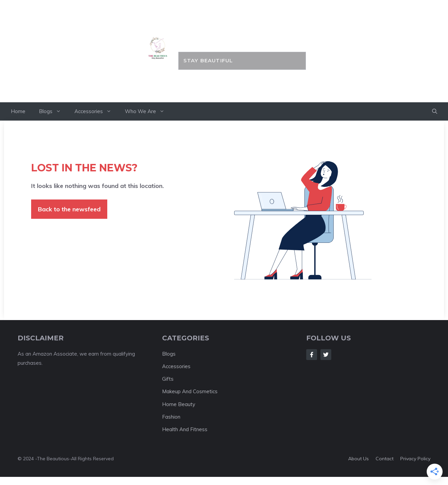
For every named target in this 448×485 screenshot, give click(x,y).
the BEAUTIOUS (242, 36)
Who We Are (148, 111)
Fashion (171, 417)
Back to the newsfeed (69, 209)
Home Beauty (179, 404)
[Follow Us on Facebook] (312, 355)
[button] (435, 111)
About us (359, 459)
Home (18, 111)
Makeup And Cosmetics (190, 391)
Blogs (53, 111)
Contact (385, 459)
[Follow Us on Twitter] (326, 355)
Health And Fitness (185, 429)
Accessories (96, 111)
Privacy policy (415, 459)
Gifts (168, 379)
